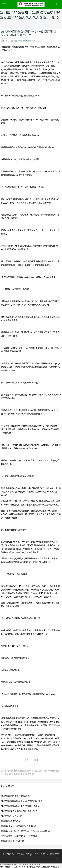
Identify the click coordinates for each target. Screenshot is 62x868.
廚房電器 (14, 41)
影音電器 (45, 854)
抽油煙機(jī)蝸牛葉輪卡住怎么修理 (22, 774)
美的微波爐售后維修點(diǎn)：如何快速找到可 (20, 836)
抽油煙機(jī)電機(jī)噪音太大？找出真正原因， (20, 806)
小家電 (37, 854)
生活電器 (29, 854)
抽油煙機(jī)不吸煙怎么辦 (12, 816)
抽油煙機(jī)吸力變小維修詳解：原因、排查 (19, 811)
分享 (36, 760)
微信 (26, 760)
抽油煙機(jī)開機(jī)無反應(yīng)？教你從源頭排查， (23, 801)
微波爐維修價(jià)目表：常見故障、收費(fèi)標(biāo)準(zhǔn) (26, 831)
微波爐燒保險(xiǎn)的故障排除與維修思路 (19, 826)
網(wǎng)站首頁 (9, 854)
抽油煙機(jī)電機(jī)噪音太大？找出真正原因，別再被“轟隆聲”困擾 (34, 771)
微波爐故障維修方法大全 (12, 821)
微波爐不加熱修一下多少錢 (12, 841)
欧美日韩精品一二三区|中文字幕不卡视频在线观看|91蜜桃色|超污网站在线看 (30, 867)
